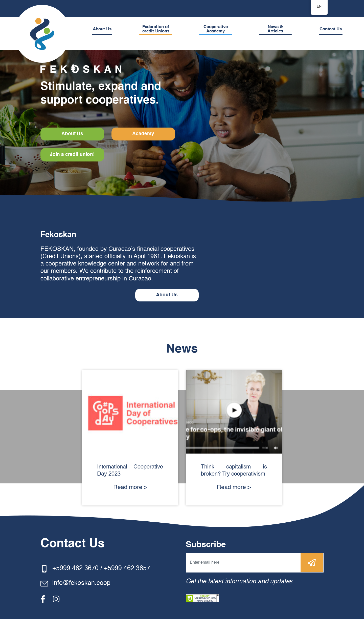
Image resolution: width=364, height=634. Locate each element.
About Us (104, 29)
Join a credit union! (73, 169)
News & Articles (276, 29)
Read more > (130, 503)
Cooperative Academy (216, 29)
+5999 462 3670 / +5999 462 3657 (101, 584)
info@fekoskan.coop (81, 598)
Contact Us (331, 29)
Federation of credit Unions (157, 29)
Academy (73, 148)
